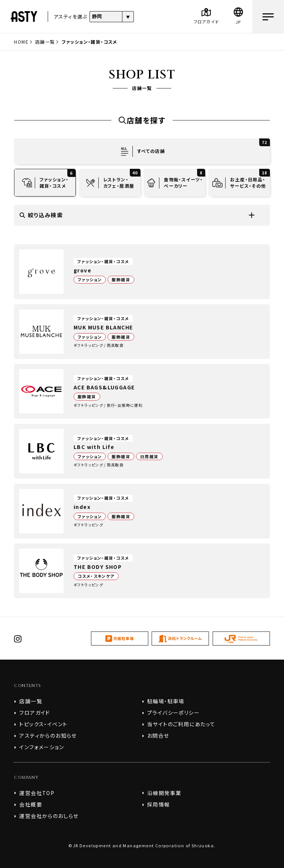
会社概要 (31, 804)
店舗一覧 (45, 42)
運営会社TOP (37, 793)
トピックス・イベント (43, 724)
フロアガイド (35, 713)
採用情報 (159, 804)
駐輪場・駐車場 (166, 701)
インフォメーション (42, 747)
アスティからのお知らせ (48, 736)
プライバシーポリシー (173, 713)
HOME (21, 42)
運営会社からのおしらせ (49, 816)
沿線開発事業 (164, 793)
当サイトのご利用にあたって (181, 724)
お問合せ (158, 736)
